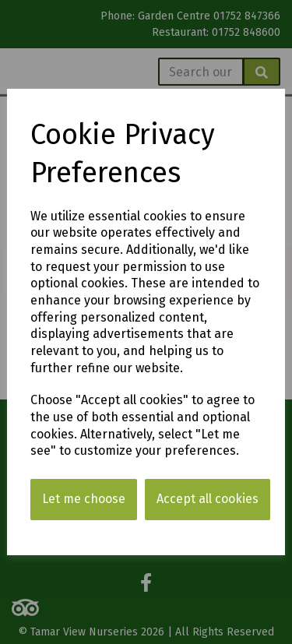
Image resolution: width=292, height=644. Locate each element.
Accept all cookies (208, 499)
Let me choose (84, 499)
